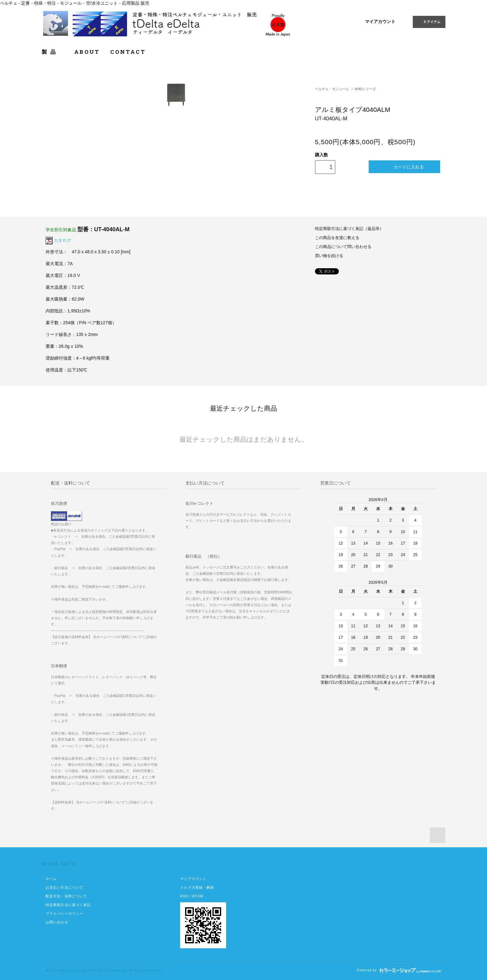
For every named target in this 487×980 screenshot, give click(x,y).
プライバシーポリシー (64, 913)
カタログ (62, 240)
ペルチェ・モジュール (332, 89)
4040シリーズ (365, 89)
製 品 (53, 52)
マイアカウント (380, 21)
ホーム (51, 879)
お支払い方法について (64, 887)
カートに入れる (405, 167)
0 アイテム (428, 21)
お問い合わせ (57, 922)
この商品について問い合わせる (343, 247)
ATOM (198, 896)
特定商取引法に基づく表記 (68, 905)
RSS (184, 896)
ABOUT (87, 52)
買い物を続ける (329, 256)
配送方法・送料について (66, 896)
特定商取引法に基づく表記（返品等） (349, 229)
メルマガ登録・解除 (197, 887)
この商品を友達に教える (337, 238)
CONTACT (128, 52)
